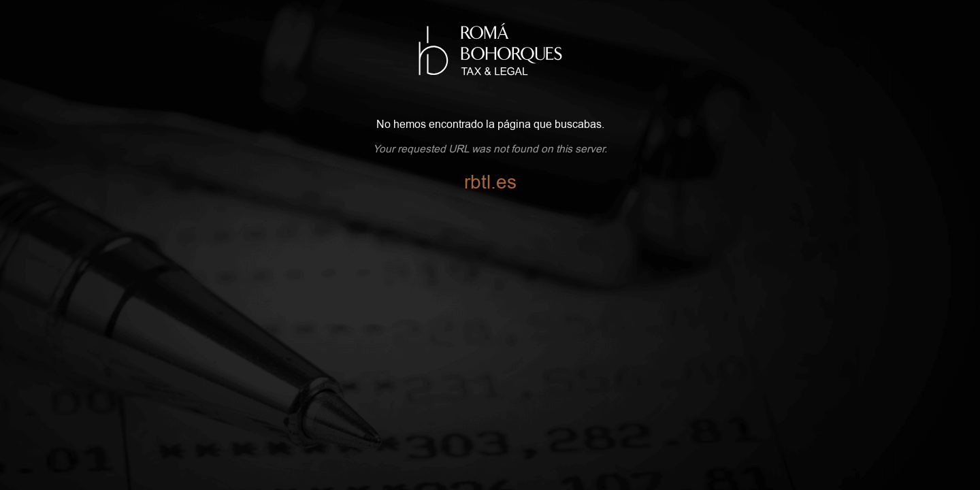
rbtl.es (490, 182)
